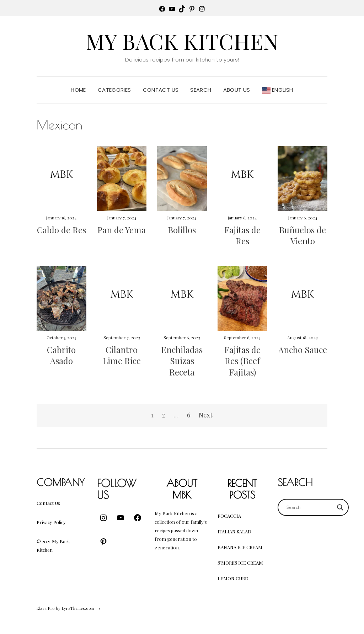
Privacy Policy (51, 522)
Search (201, 90)
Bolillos (182, 230)
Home (78, 90)
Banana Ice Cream (240, 547)
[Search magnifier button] (340, 507)
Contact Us (161, 90)
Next (206, 415)
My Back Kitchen (182, 41)
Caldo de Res (61, 230)
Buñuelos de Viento (303, 235)
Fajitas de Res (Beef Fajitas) (242, 361)
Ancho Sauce (303, 350)
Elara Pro (46, 608)
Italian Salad (234, 531)
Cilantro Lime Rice (122, 355)
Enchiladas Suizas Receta (182, 361)
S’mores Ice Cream (240, 563)
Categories (114, 90)
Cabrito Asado (61, 355)
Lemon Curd (233, 578)
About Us (237, 90)
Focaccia (229, 516)
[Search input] (310, 507)
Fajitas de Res (242, 235)
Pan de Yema (122, 230)
